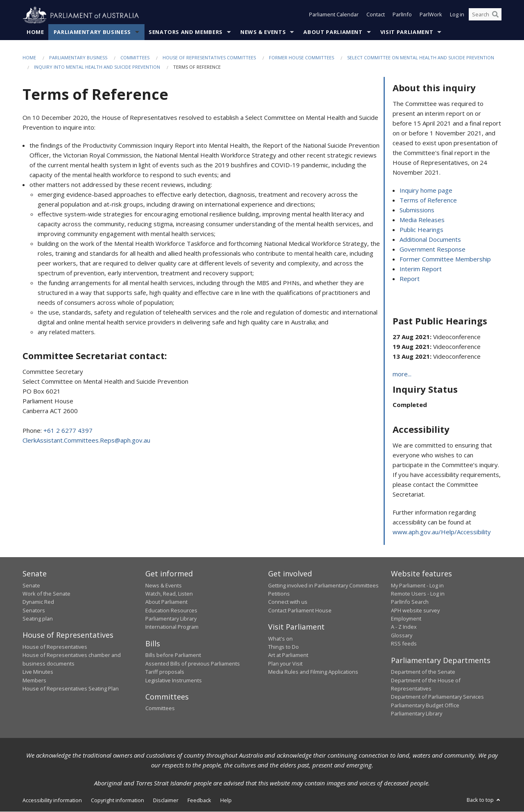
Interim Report (421, 269)
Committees (135, 58)
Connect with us (288, 602)
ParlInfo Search (410, 602)
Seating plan (38, 619)
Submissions (417, 210)
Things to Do (283, 647)
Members (34, 680)
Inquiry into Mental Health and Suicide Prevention (97, 67)
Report (410, 279)
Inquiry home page (426, 191)
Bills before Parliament (173, 655)
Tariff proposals (165, 672)
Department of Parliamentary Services (437, 697)
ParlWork (431, 16)
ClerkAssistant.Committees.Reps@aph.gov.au (86, 440)
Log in (457, 16)
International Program (172, 627)
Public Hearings (421, 230)
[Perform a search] (495, 16)
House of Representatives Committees (209, 58)
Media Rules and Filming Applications (313, 672)
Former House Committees (302, 58)
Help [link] (226, 801)
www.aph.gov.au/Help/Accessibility (442, 532)
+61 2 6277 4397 (68, 430)
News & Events (263, 32)
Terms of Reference (428, 200)
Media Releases (422, 220)
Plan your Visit (285, 664)
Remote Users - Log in (418, 594)
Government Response (433, 250)
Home (35, 32)
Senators (34, 610)
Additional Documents (430, 240)
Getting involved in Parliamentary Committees (323, 585)
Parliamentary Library (171, 619)
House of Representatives (55, 647)
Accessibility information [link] (52, 801)
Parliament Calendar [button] (334, 16)
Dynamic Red (38, 602)
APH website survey (415, 610)
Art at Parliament (288, 655)
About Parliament (333, 32)
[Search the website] (485, 16)
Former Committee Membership (445, 259)
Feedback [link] (199, 801)
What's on (280, 639)
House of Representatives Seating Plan (71, 689)
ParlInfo (402, 16)
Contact (376, 16)
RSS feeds (404, 644)
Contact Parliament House (300, 610)
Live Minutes (38, 672)
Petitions (279, 594)
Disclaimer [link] (166, 801)
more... (402, 374)
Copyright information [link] (117, 801)
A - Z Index (404, 627)
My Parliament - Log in (417, 585)
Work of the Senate (46, 594)
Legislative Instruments (174, 680)
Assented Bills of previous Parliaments (193, 664)
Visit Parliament (407, 32)
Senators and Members (186, 32)
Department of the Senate (423, 672)
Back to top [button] (484, 800)
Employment (406, 619)
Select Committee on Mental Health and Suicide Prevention (421, 58)
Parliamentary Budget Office (425, 705)
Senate (31, 585)
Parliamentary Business (92, 32)
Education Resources (171, 610)
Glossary (402, 636)
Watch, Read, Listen (169, 594)
